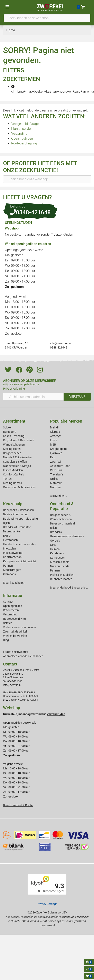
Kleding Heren (12, 449)
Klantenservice (22, 129)
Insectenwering (13, 553)
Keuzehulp (13, 504)
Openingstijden (22, 138)
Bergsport (9, 432)
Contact (8, 602)
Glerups (55, 432)
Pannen (55, 570)
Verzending (19, 134)
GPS (53, 545)
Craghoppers (58, 449)
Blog (6, 640)
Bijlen (6, 523)
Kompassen (58, 558)
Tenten (7, 479)
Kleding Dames (12, 483)
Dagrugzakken (12, 531)
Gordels (55, 541)
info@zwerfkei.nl (61, 343)
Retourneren (11, 610)
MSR (53, 445)
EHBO (7, 536)
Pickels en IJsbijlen (62, 575)
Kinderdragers (12, 570)
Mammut (56, 483)
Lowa (54, 440)
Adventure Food (60, 466)
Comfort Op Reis (13, 474)
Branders (56, 532)
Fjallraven (56, 453)
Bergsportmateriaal (62, 523)
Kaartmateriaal (13, 557)
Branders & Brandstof (17, 527)
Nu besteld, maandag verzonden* (39, 234)
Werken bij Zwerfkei (15, 636)
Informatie (13, 595)
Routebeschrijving (24, 143)
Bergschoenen (12, 453)
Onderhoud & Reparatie (62, 506)
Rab (53, 457)
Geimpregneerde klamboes (67, 536)
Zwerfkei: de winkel (15, 631)
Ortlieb (54, 479)
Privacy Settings (47, 904)
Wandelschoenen (14, 445)
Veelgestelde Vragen (26, 124)
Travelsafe (57, 474)
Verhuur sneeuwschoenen (20, 627)
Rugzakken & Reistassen (19, 440)
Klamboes (9, 574)
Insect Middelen (13, 470)
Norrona (55, 487)
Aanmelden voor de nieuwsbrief (23, 656)
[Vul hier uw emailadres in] (33, 397)
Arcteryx (55, 436)
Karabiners (57, 553)
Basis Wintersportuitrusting (20, 519)
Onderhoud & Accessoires (19, 487)
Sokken (8, 427)
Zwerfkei (55, 462)
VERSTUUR (77, 397)
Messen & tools (60, 562)
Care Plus (56, 470)
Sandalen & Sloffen (15, 462)
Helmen (55, 549)
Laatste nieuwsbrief (16, 652)
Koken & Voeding (14, 436)
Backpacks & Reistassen (18, 510)
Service (8, 623)
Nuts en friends (60, 566)
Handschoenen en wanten (20, 544)
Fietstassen (10, 540)
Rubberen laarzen (61, 579)
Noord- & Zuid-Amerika (17, 457)
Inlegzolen (10, 548)
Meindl (54, 427)
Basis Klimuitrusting (16, 514)
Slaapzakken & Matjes (17, 466)
